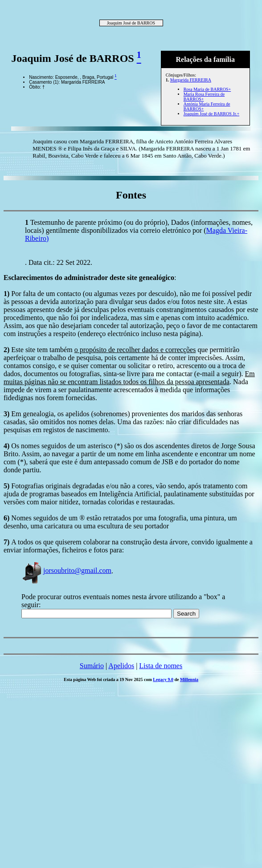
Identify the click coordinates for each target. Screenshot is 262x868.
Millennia (189, 679)
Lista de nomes (161, 666)
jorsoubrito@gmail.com (66, 570)
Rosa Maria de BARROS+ (207, 89)
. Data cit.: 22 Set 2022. (59, 262)
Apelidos (121, 666)
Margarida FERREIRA (191, 80)
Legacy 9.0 (163, 679)
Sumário (92, 666)
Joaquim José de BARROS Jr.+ (211, 114)
